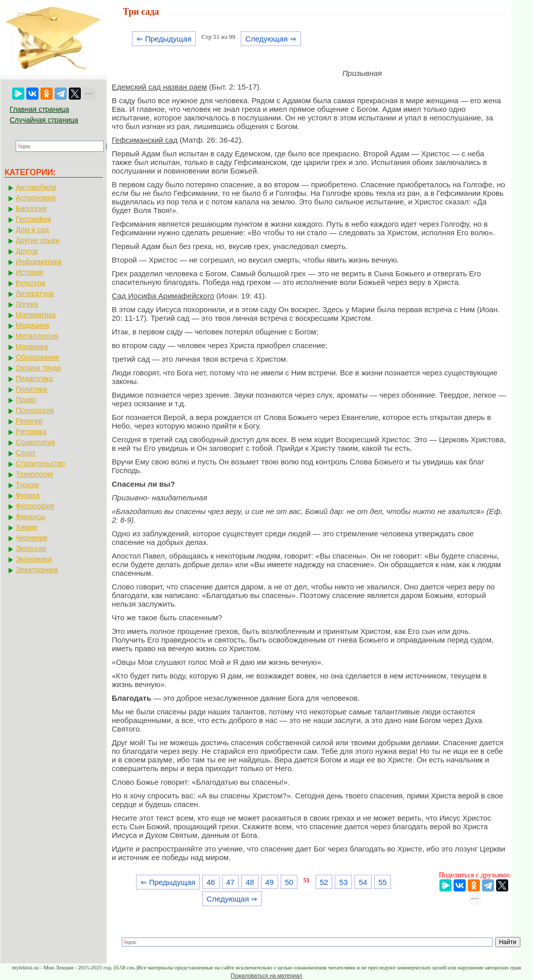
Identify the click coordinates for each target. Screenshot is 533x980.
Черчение (32, 538)
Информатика (38, 262)
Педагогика (34, 378)
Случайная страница (44, 120)
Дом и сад (32, 230)
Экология (31, 548)
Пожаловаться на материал (266, 975)
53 (344, 882)
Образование (38, 357)
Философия (35, 506)
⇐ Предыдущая (164, 39)
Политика (31, 389)
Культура (30, 283)
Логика (27, 304)
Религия (29, 421)
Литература (35, 293)
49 (269, 882)
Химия (26, 527)
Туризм (27, 485)
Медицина (33, 325)
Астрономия (36, 198)
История (29, 272)
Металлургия (37, 336)
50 (289, 882)
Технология (34, 474)
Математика (36, 315)
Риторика (31, 432)
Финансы (31, 517)
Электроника (37, 570)
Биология (31, 208)
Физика (28, 495)
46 (211, 882)
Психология (35, 410)
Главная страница (39, 109)
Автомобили (36, 187)
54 (363, 882)
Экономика (34, 559)
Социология (35, 442)
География (33, 219)
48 (250, 882)
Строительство (40, 463)
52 (324, 882)
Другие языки (38, 240)
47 (230, 882)
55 (383, 882)
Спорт (26, 453)
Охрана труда (38, 368)
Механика (32, 347)
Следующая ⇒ (271, 39)
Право (26, 400)
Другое (27, 251)
